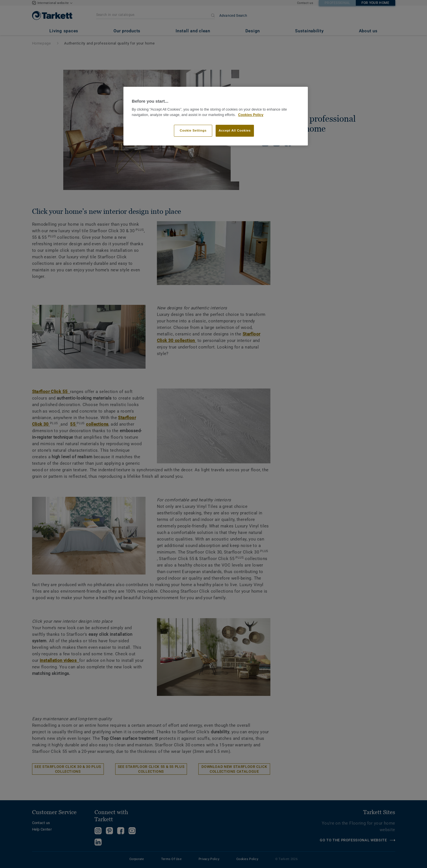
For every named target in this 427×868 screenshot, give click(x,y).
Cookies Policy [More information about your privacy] (251, 115)
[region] (216, 116)
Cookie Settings (193, 130)
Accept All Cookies (235, 130)
